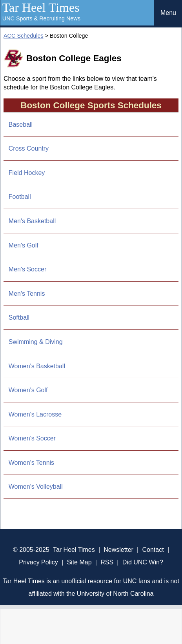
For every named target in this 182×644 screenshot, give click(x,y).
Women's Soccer (32, 438)
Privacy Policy (38, 562)
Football (20, 197)
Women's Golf (28, 390)
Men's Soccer (27, 269)
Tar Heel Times (41, 7)
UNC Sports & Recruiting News (41, 18)
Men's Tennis (27, 294)
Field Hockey (27, 173)
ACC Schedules (24, 36)
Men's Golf (24, 245)
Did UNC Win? (143, 562)
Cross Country (29, 148)
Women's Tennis (31, 463)
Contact (153, 550)
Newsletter (118, 550)
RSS (107, 562)
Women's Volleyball (36, 487)
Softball (19, 317)
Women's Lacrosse (35, 414)
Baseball (21, 125)
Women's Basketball (37, 366)
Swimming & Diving (36, 342)
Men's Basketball (32, 221)
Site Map (79, 562)
